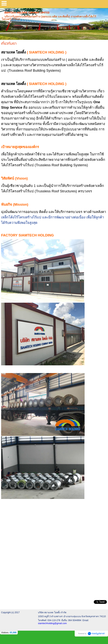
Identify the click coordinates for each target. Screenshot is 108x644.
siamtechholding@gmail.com (52, 623)
